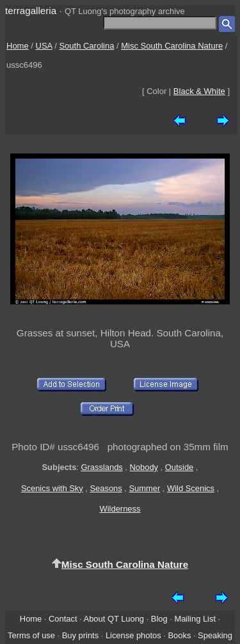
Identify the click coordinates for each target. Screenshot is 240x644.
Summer (145, 488)
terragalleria (31, 11)
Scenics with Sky (52, 488)
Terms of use (31, 635)
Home (18, 46)
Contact (63, 619)
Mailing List (195, 619)
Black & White (199, 91)
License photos (133, 635)
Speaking (215, 635)
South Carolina (86, 46)
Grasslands (101, 467)
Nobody (144, 467)
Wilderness (120, 509)
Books (179, 635)
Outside (179, 467)
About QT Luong (114, 619)
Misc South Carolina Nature (172, 46)
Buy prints (80, 635)
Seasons (106, 488)
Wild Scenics (191, 488)
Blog (159, 619)
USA (44, 46)
